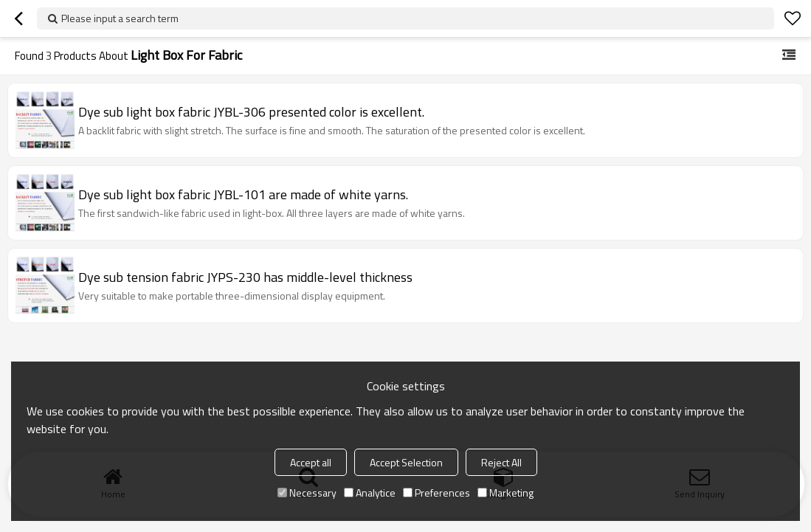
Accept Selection (406, 462)
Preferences (436, 493)
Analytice (370, 493)
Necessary (307, 493)
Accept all (311, 462)
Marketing (505, 493)
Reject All (501, 462)
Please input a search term (120, 18)
